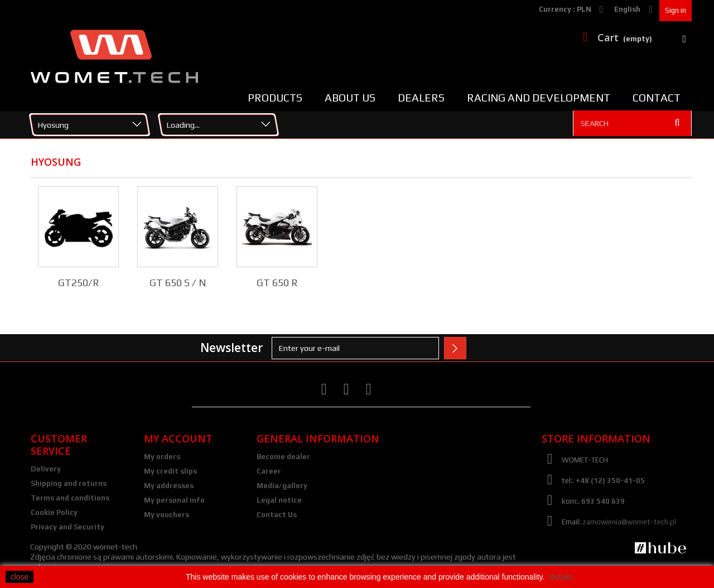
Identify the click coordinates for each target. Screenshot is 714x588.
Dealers (421, 98)
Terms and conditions (70, 498)
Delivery (46, 469)
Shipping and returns (69, 483)
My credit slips (170, 471)
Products (275, 98)
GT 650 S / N (178, 283)
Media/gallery (282, 486)
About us (350, 98)
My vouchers (167, 515)
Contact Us (277, 515)
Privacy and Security (67, 527)
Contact (657, 98)
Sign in (676, 10)
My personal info (174, 500)
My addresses (169, 486)
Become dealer (283, 457)
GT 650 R (277, 283)
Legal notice (279, 500)
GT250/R (79, 283)
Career (269, 471)
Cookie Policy (54, 512)
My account (178, 438)
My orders (162, 457)
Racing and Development (539, 98)
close (20, 577)
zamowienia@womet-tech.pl (629, 522)
